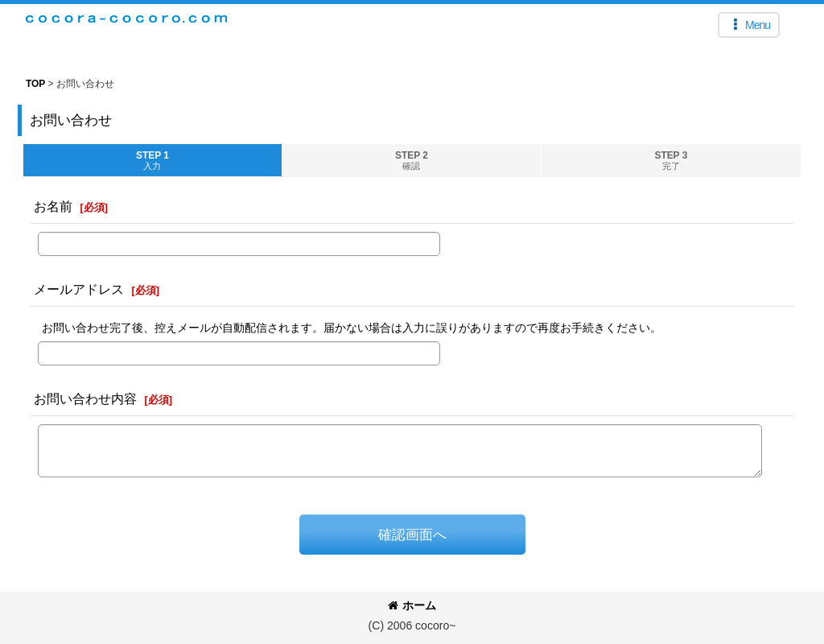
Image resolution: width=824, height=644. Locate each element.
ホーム (412, 605)
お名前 (53, 206)
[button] (749, 25)
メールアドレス (79, 289)
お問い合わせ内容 (85, 398)
